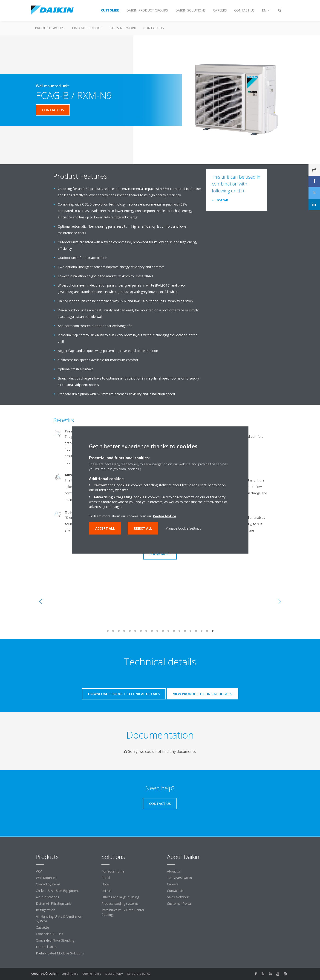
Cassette (42, 927)
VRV (39, 871)
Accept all (105, 528)
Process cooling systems (120, 903)
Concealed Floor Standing (55, 940)
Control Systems (48, 884)
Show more (160, 554)
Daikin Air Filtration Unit (53, 903)
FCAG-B (222, 200)
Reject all (143, 528)
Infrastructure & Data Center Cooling (123, 912)
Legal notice (70, 974)
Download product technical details (124, 694)
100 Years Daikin (179, 878)
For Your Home (113, 871)
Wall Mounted (46, 878)
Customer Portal (179, 903)
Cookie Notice (165, 516)
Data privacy (114, 974)
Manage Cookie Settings (183, 528)
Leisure (107, 891)
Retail (106, 878)
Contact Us (175, 891)
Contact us (154, 28)
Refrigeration (46, 910)
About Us (174, 871)
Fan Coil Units (46, 947)
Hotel (105, 884)
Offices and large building (120, 897)
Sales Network (123, 28)
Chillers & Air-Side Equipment (57, 891)
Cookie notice (92, 974)
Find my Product (87, 28)
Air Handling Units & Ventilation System (59, 919)
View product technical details (203, 694)
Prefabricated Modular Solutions (60, 953)
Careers (173, 884)
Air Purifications (48, 897)
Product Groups (50, 28)
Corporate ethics (139, 974)
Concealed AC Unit (50, 934)
